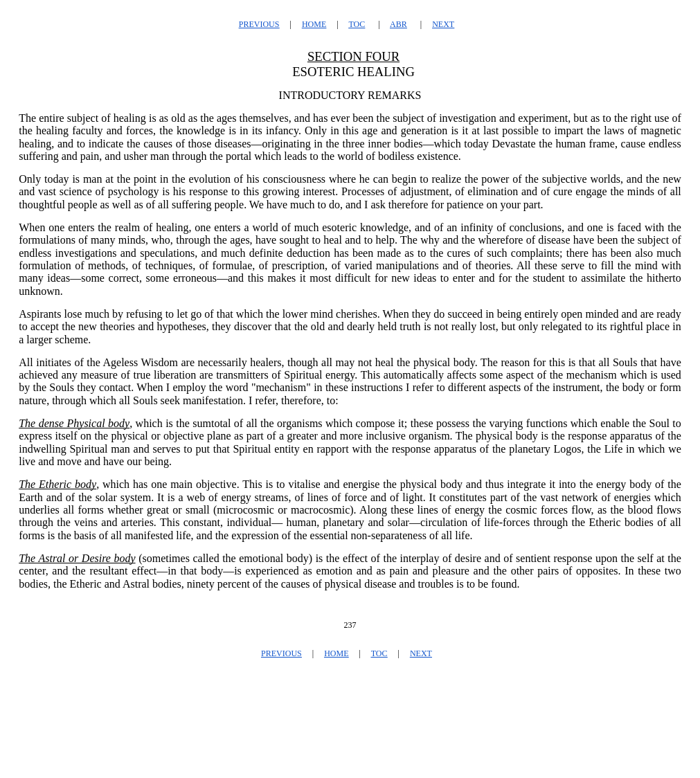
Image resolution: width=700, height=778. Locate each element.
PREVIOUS (259, 24)
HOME (314, 24)
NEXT (443, 24)
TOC (357, 24)
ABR (398, 24)
